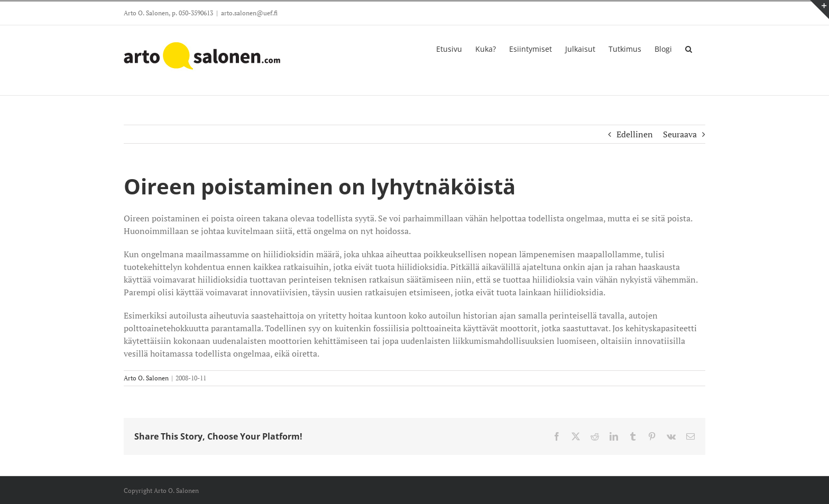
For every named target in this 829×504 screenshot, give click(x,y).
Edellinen (635, 134)
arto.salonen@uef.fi (249, 13)
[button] (689, 48)
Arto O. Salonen (146, 378)
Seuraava (680, 134)
